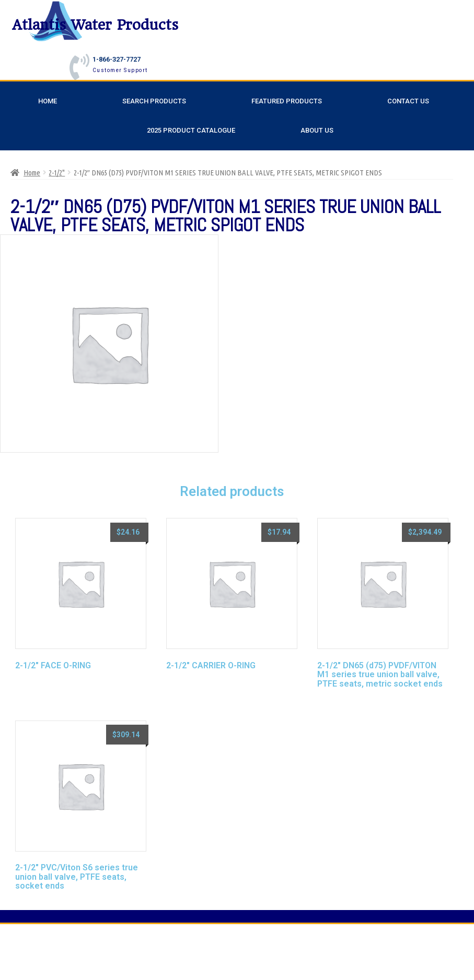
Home (48, 101)
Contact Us (408, 101)
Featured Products (287, 101)
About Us (317, 130)
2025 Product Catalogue (191, 130)
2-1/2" (57, 173)
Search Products (154, 101)
